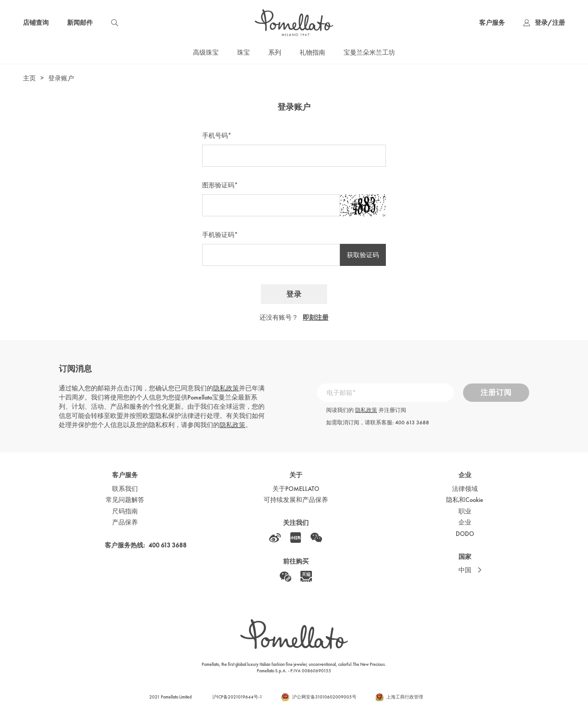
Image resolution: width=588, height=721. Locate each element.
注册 (559, 23)
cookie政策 (85, 703)
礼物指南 (312, 52)
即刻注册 (316, 317)
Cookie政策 (179, 680)
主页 (29, 78)
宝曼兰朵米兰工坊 (369, 52)
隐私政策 (226, 388)
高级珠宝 (206, 52)
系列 (275, 52)
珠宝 (243, 52)
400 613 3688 (412, 422)
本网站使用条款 (141, 680)
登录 (541, 23)
